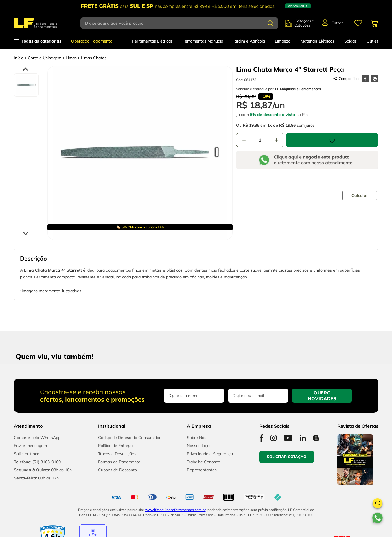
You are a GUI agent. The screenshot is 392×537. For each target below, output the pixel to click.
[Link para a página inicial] (19, 58)
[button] (378, 504)
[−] (244, 140)
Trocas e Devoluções (117, 454)
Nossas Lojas (199, 446)
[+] (276, 140)
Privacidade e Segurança (210, 454)
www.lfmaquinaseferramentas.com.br (175, 510)
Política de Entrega (115, 446)
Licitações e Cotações (304, 23)
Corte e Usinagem (45, 58)
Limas (71, 58)
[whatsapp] (375, 79)
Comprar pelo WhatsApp (37, 438)
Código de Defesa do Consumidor (129, 438)
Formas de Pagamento (119, 462)
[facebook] (365, 79)
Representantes (202, 470)
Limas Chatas (94, 58)
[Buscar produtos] (270, 23)
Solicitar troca (27, 454)
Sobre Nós (197, 438)
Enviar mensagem (30, 446)
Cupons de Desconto (117, 470)
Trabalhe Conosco (204, 462)
